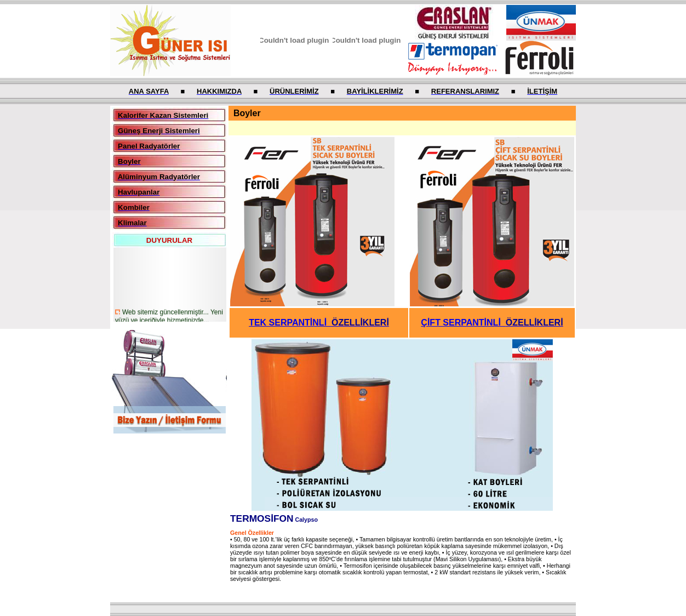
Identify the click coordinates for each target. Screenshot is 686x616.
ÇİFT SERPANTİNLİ (492, 323)
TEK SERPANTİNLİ (319, 323)
